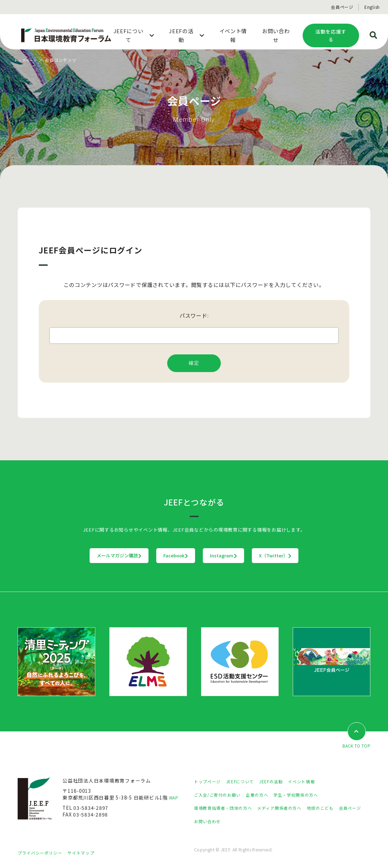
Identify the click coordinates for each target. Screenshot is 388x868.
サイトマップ (90, 853)
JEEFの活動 (282, 782)
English (372, 7)
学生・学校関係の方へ (310, 795)
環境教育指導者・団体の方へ (228, 808)
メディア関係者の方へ (292, 808)
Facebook (162, 556)
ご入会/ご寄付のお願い (221, 795)
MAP (175, 798)
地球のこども (339, 808)
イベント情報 (316, 782)
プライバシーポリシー (43, 853)
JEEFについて (247, 782)
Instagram (238, 556)
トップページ (28, 60)
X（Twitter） (319, 556)
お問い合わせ (241, 821)
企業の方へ (266, 795)
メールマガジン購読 (75, 556)
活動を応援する (331, 35)
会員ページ (342, 7)
